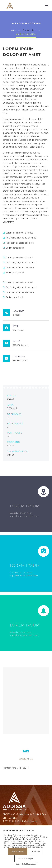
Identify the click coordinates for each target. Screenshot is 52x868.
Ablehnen (36, 851)
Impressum (32, 864)
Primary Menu (47, 6)
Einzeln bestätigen (26, 858)
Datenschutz (21, 864)
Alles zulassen (18, 851)
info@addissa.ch (29, 821)
